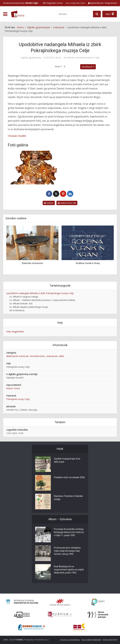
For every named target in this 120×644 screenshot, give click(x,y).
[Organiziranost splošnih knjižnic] (60, 602)
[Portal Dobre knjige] (32, 627)
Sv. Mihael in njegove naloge (24, 297)
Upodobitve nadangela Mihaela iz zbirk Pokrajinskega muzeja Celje (40, 293)
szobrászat (52, 356)
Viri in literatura (17, 310)
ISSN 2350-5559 (110, 640)
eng (73, 3)
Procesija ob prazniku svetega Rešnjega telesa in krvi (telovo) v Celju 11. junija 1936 (69, 532)
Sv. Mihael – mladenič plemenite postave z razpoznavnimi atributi (42, 300)
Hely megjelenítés (15, 332)
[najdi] (97, 14)
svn (67, 3)
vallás (61, 356)
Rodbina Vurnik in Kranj (88, 263)
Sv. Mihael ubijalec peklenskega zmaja (29, 307)
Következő (87, 67)
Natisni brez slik (67, 203)
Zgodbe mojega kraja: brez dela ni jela (67, 460)
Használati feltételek (91, 640)
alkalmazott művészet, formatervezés (26, 356)
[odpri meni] (5, 14)
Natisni (49, 203)
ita (78, 3)
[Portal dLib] (22, 615)
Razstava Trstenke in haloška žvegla (68, 498)
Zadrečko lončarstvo (32, 263)
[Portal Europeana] (98, 602)
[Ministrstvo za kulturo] (22, 602)
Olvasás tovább (17, 136)
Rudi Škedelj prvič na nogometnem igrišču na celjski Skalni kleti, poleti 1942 (69, 570)
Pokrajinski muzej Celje (18, 399)
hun (83, 3)
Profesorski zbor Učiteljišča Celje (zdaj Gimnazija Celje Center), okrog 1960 (67, 551)
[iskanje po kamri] (75, 14)
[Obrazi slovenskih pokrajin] (98, 615)
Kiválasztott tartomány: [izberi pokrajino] (21, 3)
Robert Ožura (13, 388)
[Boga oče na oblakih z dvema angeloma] (33, 168)
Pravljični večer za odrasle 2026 (69, 477)
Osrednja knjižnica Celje (87, 58)
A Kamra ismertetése (70, 640)
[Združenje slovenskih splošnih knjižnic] (60, 615)
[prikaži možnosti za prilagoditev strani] (53, 3)
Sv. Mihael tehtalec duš (21, 303)
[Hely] (110, 14)
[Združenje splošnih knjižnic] (79, 627)
